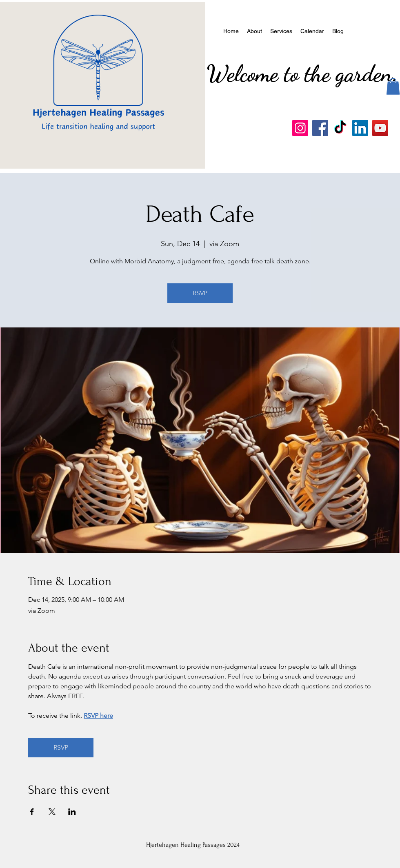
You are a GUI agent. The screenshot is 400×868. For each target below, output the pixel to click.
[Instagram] (300, 128)
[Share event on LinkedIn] (72, 812)
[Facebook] (320, 128)
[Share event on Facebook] (32, 812)
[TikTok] (340, 128)
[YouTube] (380, 128)
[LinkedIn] (360, 128)
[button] (393, 86)
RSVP (200, 293)
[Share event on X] (52, 812)
